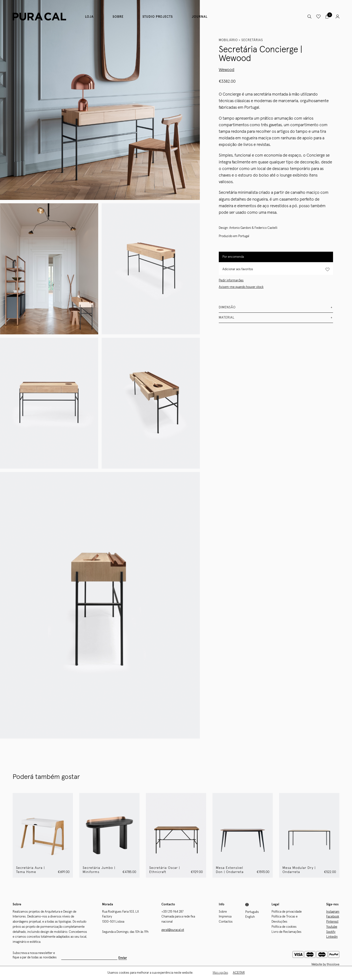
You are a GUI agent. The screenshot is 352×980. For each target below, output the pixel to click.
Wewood (227, 70)
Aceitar (239, 973)
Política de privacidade (287, 912)
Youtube (332, 927)
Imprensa (225, 917)
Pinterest (332, 922)
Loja (89, 17)
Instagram (333, 912)
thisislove (333, 965)
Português (252, 912)
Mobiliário (228, 40)
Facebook (333, 917)
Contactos (226, 922)
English (250, 917)
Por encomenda (233, 257)
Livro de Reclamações (286, 932)
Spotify (331, 932)
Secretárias (252, 40)
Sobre (118, 17)
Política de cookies (284, 927)
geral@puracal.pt (173, 930)
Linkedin (332, 937)
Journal (200, 17)
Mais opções (220, 973)
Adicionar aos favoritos (276, 270)
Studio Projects (158, 17)
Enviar (106, 958)
